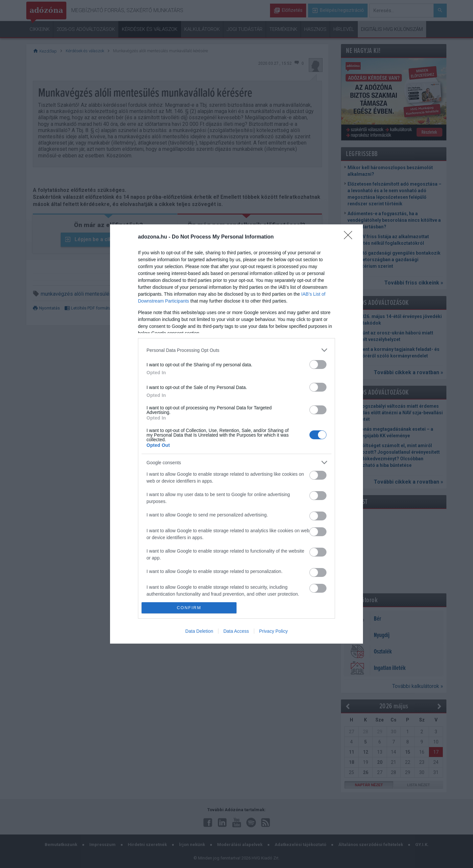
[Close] (350, 237)
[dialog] (236, 434)
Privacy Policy (273, 631)
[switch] (318, 365)
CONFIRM (189, 607)
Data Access (236, 631)
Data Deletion (199, 631)
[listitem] (236, 350)
